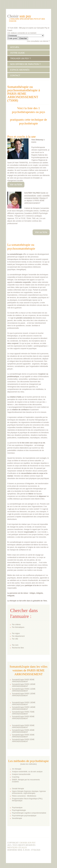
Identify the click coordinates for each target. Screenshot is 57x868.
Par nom (15, 645)
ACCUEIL (15, 47)
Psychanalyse (17, 808)
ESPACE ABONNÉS (20, 70)
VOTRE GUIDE (17, 53)
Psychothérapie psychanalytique (24, 816)
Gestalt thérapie (18, 789)
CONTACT (15, 75)
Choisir (19, 16)
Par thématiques (18, 627)
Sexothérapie (17, 818)
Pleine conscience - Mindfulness (24, 796)
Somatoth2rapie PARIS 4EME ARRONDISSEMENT (23, 731)
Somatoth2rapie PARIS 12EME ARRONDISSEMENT (24, 695)
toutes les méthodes (28, 764)
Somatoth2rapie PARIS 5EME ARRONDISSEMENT (23, 726)
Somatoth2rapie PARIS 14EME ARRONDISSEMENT (24, 708)
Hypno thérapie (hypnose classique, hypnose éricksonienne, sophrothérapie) (29, 792)
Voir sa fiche (16, 185)
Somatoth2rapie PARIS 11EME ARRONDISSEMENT (24, 690)
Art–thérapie (17, 769)
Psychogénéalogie (19, 810)
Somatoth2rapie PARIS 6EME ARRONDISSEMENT (23, 718)
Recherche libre (18, 648)
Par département (18, 636)
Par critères (16, 625)
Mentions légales (17, 848)
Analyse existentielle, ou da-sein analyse (27, 772)
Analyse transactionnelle (21, 774)
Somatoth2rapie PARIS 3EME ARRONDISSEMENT (23, 736)
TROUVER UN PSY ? (20, 58)
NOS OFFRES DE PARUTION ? (25, 64)
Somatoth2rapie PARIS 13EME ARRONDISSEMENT (24, 704)
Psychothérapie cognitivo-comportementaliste (29, 813)
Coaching (16, 777)
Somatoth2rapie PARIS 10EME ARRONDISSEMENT (24, 685)
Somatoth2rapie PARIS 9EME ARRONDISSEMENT (23, 681)
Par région (16, 633)
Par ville (15, 639)
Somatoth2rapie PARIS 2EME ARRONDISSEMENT (23, 740)
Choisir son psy (27, 843)
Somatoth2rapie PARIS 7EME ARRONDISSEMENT (23, 713)
